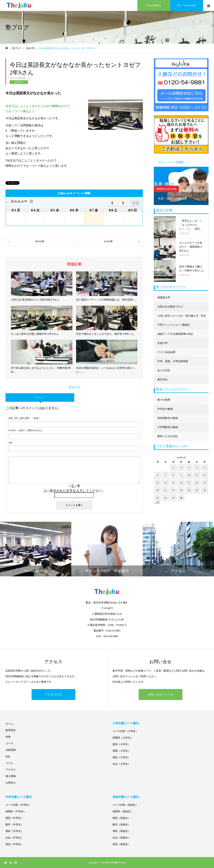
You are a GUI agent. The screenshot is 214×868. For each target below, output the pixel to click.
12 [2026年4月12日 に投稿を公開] (205, 475)
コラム (9, 763)
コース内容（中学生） (18, 805)
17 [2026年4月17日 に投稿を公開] (189, 483)
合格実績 (11, 750)
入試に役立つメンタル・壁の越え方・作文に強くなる (182, 317)
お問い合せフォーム (161, 694)
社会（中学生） (14, 838)
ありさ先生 (164, 370)
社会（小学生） (122, 764)
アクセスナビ (53, 694)
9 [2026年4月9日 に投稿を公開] (181, 475)
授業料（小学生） (123, 738)
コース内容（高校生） (125, 805)
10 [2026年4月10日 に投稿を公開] (189, 475)
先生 (8, 756)
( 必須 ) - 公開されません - (26, 430)
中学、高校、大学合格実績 (173, 361)
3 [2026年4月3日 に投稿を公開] (189, 467)
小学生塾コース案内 (126, 723)
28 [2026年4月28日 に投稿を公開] (166, 498)
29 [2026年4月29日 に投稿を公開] (173, 498)
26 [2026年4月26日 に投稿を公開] (205, 490)
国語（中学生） (14, 818)
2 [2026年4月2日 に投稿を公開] (181, 467)
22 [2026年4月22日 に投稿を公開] (173, 490)
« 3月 (157, 503)
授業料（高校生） (123, 811)
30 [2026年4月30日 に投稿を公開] (181, 498)
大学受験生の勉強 (168, 427)
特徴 (8, 737)
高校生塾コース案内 (126, 797)
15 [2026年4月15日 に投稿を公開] (173, 483)
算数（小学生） (122, 751)
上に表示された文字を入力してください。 (74, 491)
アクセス (11, 770)
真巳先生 (163, 379)
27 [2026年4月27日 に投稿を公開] (158, 498)
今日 (136, 203)
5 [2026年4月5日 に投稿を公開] (205, 467)
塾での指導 (164, 400)
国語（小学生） (122, 744)
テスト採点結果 (166, 352)
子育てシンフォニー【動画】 (174, 325)
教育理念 (11, 730)
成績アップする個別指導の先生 (175, 334)
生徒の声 (19, 82)
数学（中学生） (14, 825)
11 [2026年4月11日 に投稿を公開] (197, 475)
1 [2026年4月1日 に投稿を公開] (173, 467)
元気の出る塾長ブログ (170, 307)
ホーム (9, 724)
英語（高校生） (122, 844)
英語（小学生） (122, 757)
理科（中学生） (14, 831)
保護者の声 (164, 298)
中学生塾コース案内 (19, 797)
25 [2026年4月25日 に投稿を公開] (197, 490)
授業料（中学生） (16, 811)
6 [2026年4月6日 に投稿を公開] (158, 475)
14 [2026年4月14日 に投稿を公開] (166, 483)
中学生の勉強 (165, 409)
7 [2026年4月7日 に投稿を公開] (166, 475)
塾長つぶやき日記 (168, 436)
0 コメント (40, 397)
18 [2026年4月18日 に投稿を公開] (197, 483)
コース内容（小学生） (125, 731)
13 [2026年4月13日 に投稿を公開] (158, 483)
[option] (181, 186)
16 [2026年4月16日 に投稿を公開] (181, 483)
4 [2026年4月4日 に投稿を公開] (197, 467)
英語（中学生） (14, 844)
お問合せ (11, 783)
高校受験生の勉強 (168, 418)
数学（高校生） (122, 825)
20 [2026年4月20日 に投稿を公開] (158, 490)
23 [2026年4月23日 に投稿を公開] (181, 490)
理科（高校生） (122, 831)
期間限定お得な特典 (166, 189)
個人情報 (11, 776)
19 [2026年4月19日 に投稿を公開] (205, 483)
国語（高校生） (122, 818)
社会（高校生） (122, 838)
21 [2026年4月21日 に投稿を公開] (166, 490)
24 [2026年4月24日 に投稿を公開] (189, 490)
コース (9, 743)
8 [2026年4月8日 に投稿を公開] (173, 475)
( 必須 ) (24, 418)
